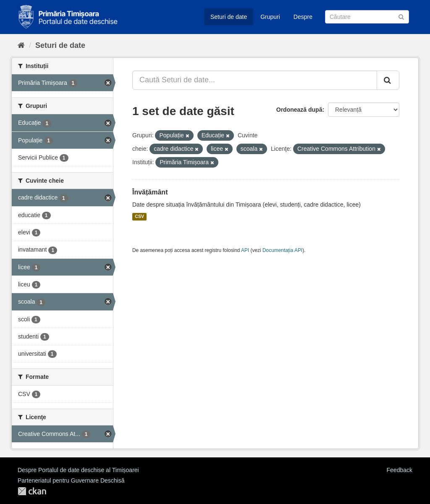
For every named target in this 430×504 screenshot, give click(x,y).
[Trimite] (401, 16)
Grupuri (270, 17)
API (245, 250)
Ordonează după (299, 110)
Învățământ (150, 192)
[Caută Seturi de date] (367, 17)
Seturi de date (229, 17)
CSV (139, 217)
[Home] (21, 45)
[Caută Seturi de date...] (255, 80)
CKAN (32, 491)
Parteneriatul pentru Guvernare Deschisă (71, 480)
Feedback (400, 470)
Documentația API (282, 250)
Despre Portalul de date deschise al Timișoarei (78, 470)
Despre (303, 17)
